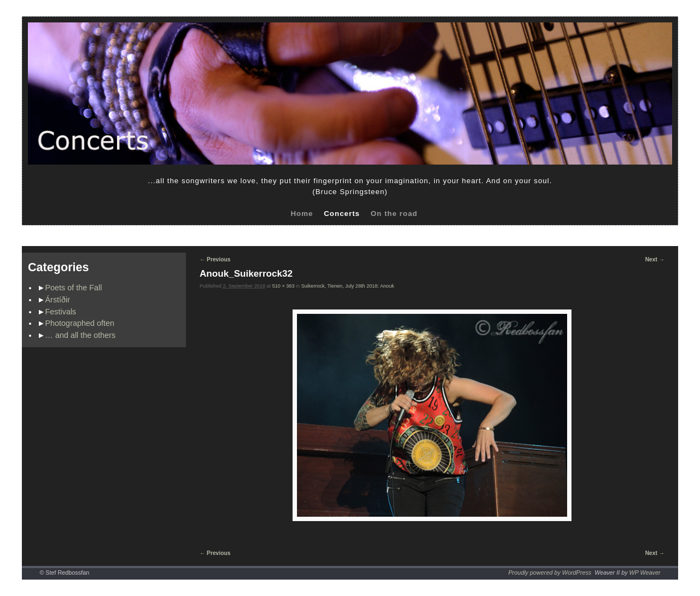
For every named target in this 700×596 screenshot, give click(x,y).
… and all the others (81, 335)
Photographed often (80, 323)
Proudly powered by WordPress (550, 572)
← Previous (215, 259)
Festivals (61, 312)
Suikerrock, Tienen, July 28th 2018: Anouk (348, 286)
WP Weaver (645, 572)
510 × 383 (284, 286)
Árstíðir (58, 300)
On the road (394, 214)
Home (302, 214)
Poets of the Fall (74, 288)
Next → (655, 259)
